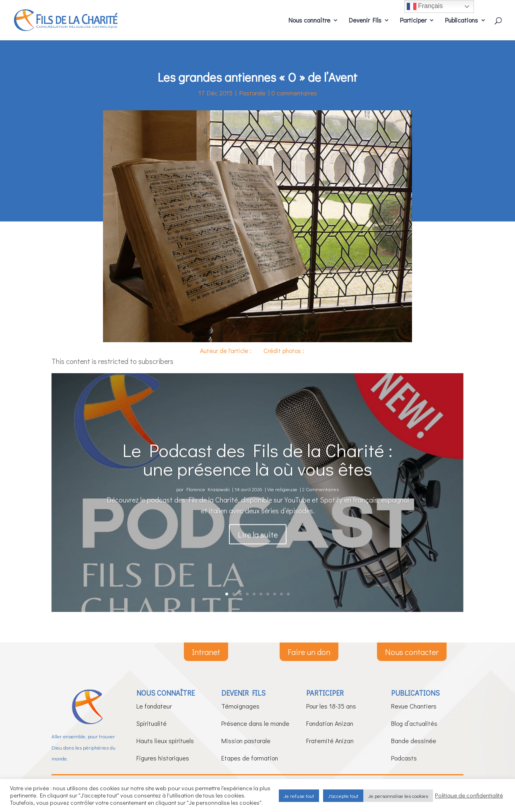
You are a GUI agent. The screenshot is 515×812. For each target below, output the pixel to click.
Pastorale (252, 93)
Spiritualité (151, 723)
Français (425, 6)
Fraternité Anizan (330, 741)
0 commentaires (294, 93)
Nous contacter (412, 652)
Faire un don (309, 652)
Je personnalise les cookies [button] (398, 796)
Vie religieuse (282, 509)
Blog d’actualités (414, 723)
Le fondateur (154, 706)
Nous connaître (309, 21)
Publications (461, 21)
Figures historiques (163, 758)
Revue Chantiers (414, 706)
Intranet (206, 652)
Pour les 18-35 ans (331, 706)
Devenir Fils (365, 21)
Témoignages (240, 706)
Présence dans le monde (255, 723)
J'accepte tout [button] (343, 796)
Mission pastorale (246, 741)
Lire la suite (258, 555)
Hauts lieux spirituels (165, 741)
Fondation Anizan (330, 723)
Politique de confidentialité (469, 795)
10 (288, 594)
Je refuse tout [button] (299, 796)
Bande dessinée (414, 741)
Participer (413, 21)
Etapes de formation (250, 758)
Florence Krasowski (208, 509)
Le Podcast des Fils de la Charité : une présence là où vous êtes (257, 479)
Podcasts (404, 758)
